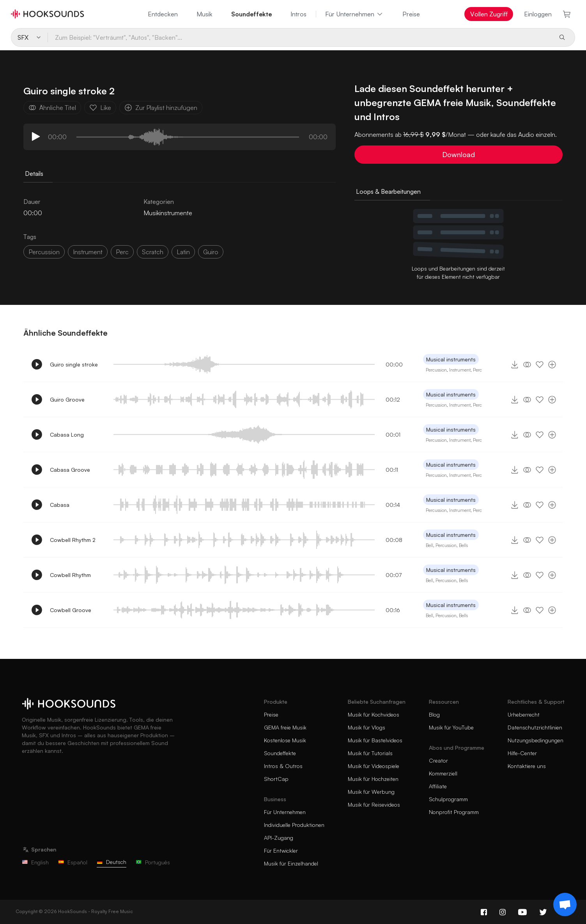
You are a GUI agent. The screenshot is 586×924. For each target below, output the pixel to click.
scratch (153, 252)
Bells (463, 545)
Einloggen (538, 14)
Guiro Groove (67, 399)
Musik (204, 14)
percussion (44, 252)
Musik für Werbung (371, 792)
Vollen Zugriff (489, 14)
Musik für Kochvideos (374, 714)
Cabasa (60, 505)
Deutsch (112, 862)
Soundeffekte (251, 14)
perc (122, 252)
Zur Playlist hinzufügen (161, 108)
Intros (298, 14)
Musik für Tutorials (370, 753)
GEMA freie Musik (285, 727)
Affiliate (438, 786)
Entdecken (163, 14)
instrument (88, 252)
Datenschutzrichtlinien (535, 727)
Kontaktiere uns (527, 766)
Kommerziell (443, 773)
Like (100, 108)
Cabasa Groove (70, 470)
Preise (411, 14)
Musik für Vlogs (366, 727)
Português (153, 862)
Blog (434, 714)
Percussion (436, 370)
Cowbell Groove (71, 610)
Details (34, 173)
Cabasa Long (67, 435)
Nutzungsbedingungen (536, 740)
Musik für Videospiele (374, 766)
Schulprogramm (448, 799)
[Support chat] (565, 905)
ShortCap (276, 779)
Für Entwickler (281, 851)
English (35, 862)
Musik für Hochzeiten (373, 779)
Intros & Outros (283, 766)
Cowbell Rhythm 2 (73, 540)
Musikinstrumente (168, 213)
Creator (438, 760)
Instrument (460, 370)
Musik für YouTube (451, 727)
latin (183, 252)
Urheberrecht (524, 714)
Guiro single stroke (74, 364)
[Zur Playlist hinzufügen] (552, 365)
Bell (429, 545)
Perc (477, 370)
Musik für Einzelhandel (291, 863)
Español (73, 862)
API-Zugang (279, 838)
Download (459, 154)
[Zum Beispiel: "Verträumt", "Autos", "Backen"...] (300, 37)
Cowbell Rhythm (70, 575)
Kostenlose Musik (285, 740)
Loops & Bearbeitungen (388, 191)
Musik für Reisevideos (374, 805)
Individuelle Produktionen (294, 825)
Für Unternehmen (354, 14)
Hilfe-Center (522, 753)
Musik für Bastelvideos (375, 740)
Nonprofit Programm (454, 812)
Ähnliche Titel (52, 108)
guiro (211, 252)
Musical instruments (451, 359)
